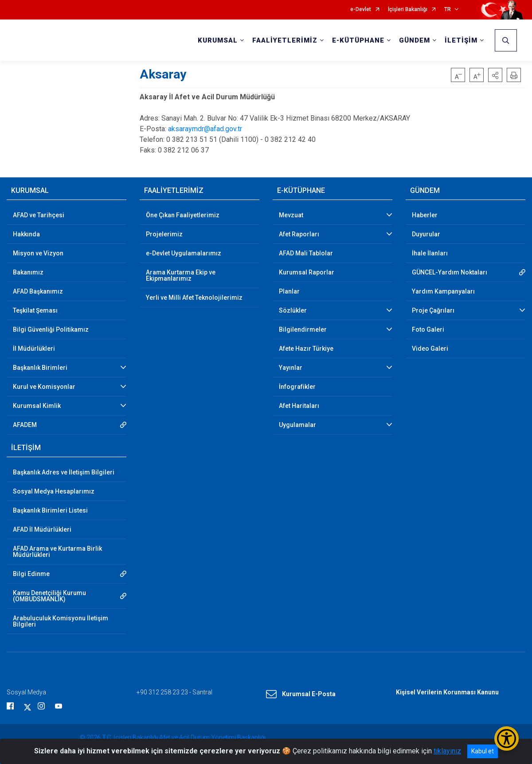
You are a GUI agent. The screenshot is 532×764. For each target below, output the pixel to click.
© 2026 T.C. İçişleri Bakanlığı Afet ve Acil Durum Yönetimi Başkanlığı (173, 737)
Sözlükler (293, 310)
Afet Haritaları (299, 406)
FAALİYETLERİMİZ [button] (285, 40)
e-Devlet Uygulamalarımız (184, 253)
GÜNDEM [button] (415, 40)
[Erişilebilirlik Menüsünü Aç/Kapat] (507, 739)
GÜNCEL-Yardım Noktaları (450, 272)
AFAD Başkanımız (38, 291)
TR (448, 10)
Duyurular (426, 234)
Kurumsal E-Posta (301, 694)
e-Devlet (361, 10)
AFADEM (25, 425)
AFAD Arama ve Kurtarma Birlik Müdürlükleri (57, 552)
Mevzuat (291, 215)
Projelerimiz (164, 234)
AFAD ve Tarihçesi (39, 215)
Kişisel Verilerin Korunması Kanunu (447, 692)
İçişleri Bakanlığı (408, 10)
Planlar (289, 291)
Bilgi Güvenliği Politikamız (51, 329)
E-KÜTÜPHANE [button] (358, 40)
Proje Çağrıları (433, 310)
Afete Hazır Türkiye (306, 349)
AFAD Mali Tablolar (306, 253)
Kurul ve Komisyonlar (44, 387)
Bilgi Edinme (31, 574)
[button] (495, 75)
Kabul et (483, 751)
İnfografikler (297, 387)
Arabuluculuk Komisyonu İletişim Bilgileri (61, 621)
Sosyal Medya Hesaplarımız (54, 491)
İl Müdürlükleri (34, 349)
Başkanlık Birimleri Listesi (50, 510)
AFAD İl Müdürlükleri (42, 529)
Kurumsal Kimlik (37, 406)
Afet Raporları (299, 234)
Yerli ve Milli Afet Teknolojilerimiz (194, 298)
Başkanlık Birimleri (40, 368)
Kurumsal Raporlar (307, 272)
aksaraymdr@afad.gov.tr (205, 129)
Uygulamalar (297, 425)
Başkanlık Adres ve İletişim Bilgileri (64, 472)
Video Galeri (430, 349)
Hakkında (26, 234)
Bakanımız (28, 272)
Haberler (425, 215)
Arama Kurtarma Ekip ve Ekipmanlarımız (181, 275)
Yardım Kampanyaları (443, 291)
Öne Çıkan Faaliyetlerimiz (183, 215)
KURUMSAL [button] (218, 40)
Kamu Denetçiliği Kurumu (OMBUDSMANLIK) (49, 596)
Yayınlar (291, 368)
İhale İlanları (430, 253)
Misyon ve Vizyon (38, 253)
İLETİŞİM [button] (461, 40)
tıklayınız (447, 751)
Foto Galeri (428, 329)
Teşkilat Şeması (35, 310)
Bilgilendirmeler (303, 329)
